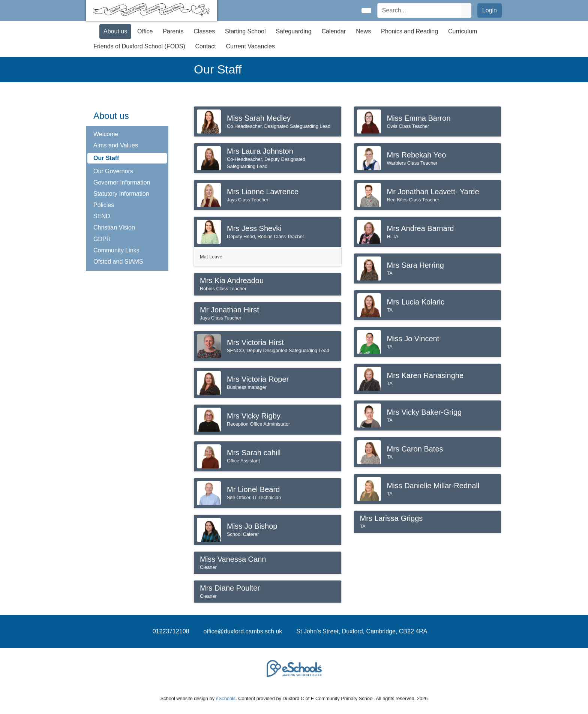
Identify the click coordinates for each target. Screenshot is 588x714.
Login (490, 10)
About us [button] (115, 31)
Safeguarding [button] (293, 31)
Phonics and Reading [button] (409, 31)
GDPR (102, 239)
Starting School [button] (245, 31)
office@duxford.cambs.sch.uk (243, 631)
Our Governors (113, 171)
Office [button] (145, 31)
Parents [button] (173, 31)
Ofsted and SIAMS (118, 262)
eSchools (226, 698)
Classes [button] (204, 31)
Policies (104, 205)
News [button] (363, 31)
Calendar (334, 31)
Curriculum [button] (463, 31)
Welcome (106, 134)
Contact (206, 46)
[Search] (420, 10)
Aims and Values (116, 145)
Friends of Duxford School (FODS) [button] (139, 46)
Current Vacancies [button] (250, 46)
